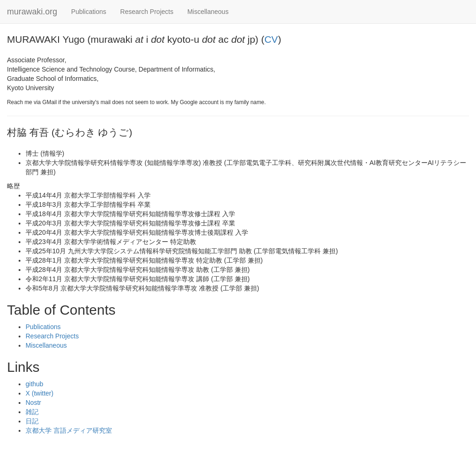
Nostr (33, 403)
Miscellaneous (208, 12)
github (34, 384)
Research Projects (147, 12)
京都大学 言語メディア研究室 (69, 430)
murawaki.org (32, 12)
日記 (32, 421)
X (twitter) (40, 393)
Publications (89, 12)
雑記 (32, 412)
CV (271, 39)
